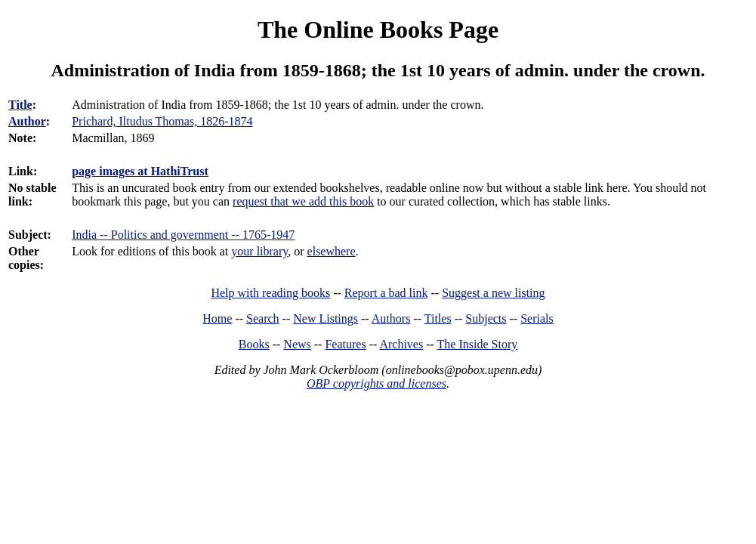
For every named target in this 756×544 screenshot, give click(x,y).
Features (345, 344)
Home (217, 318)
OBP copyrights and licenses (376, 383)
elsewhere (332, 251)
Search (263, 318)
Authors (391, 318)
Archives (401, 344)
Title (20, 105)
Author (27, 121)
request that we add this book (303, 201)
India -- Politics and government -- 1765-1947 (183, 235)
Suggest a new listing (493, 293)
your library (259, 251)
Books (254, 344)
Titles (438, 318)
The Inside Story (478, 344)
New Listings (326, 318)
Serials (537, 318)
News (297, 344)
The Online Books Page (378, 29)
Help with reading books (270, 293)
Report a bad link (386, 293)
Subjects (486, 318)
